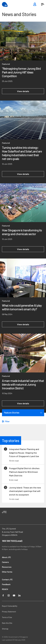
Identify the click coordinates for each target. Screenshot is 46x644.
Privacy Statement (9, 612)
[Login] (35, 4)
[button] (43, 4)
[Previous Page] (36, 57)
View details (23, 91)
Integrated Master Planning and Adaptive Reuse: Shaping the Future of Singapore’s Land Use (24, 453)
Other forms (7, 572)
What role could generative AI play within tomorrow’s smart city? (22, 307)
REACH (5, 589)
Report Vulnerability (10, 606)
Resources (7, 567)
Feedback (6, 584)
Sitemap (5, 629)
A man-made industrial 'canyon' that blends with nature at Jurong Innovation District (23, 384)
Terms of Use (7, 617)
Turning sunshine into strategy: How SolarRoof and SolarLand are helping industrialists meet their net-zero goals (22, 153)
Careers (5, 562)
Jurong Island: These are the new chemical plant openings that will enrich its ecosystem (25, 491)
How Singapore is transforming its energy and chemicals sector (22, 232)
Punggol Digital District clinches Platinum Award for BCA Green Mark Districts (24, 472)
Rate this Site (7, 623)
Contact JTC (7, 579)
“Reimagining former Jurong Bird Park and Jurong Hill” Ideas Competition (21, 72)
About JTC (6, 557)
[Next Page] (43, 57)
